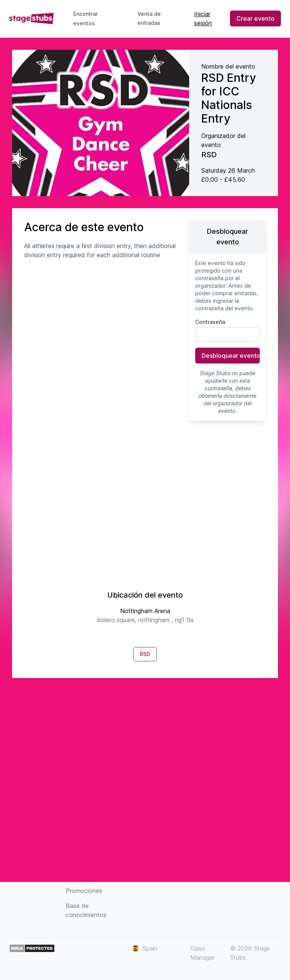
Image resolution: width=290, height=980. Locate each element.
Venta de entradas (155, 18)
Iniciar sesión (203, 18)
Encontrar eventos (86, 18)
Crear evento (255, 18)
